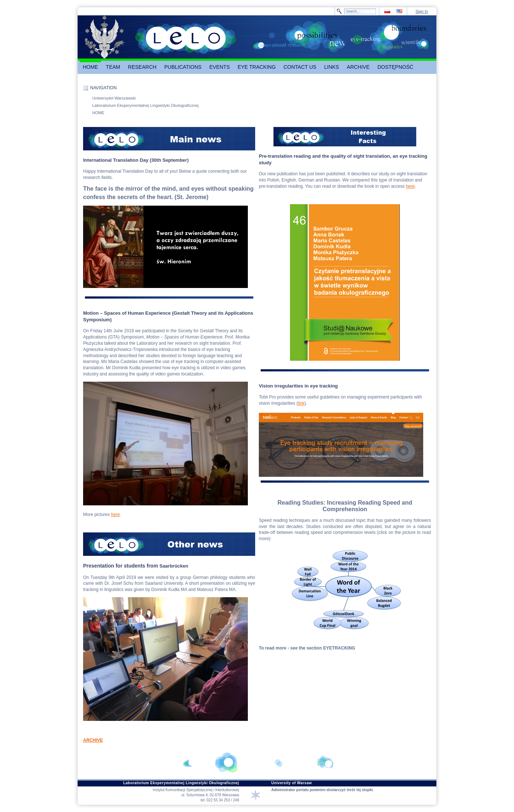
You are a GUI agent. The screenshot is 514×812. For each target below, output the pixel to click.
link (301, 403)
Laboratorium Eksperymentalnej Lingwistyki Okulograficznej (145, 105)
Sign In (422, 11)
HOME (98, 113)
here (115, 514)
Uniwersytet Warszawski (114, 98)
